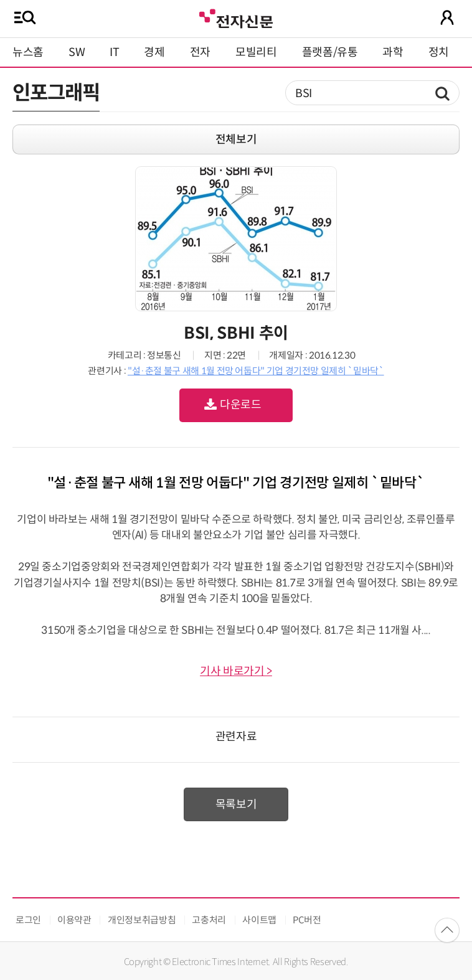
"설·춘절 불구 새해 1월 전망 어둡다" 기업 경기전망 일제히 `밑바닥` (256, 371)
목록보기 (236, 804)
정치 (439, 52)
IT (114, 52)
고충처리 (209, 920)
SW (77, 52)
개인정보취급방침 (142, 920)
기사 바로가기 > (236, 671)
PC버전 (307, 920)
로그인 (28, 920)
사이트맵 (259, 920)
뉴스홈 (28, 52)
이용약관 (74, 920)
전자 (200, 52)
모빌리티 (256, 52)
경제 (154, 52)
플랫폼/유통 (330, 52)
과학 (393, 52)
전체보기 (236, 139)
